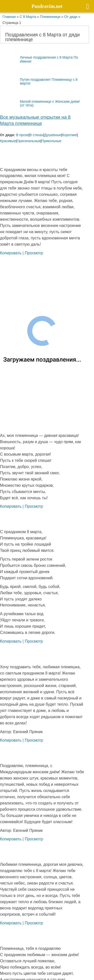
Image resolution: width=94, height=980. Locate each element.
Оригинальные (29, 141)
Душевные (53, 135)
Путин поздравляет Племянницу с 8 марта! (39, 81)
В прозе (22, 135)
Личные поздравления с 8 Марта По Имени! (39, 59)
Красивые (8, 141)
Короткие (70, 135)
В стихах (36, 135)
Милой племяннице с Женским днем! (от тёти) (40, 103)
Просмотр (34, 253)
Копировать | (12, 253)
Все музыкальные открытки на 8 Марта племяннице (35, 120)
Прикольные (51, 141)
